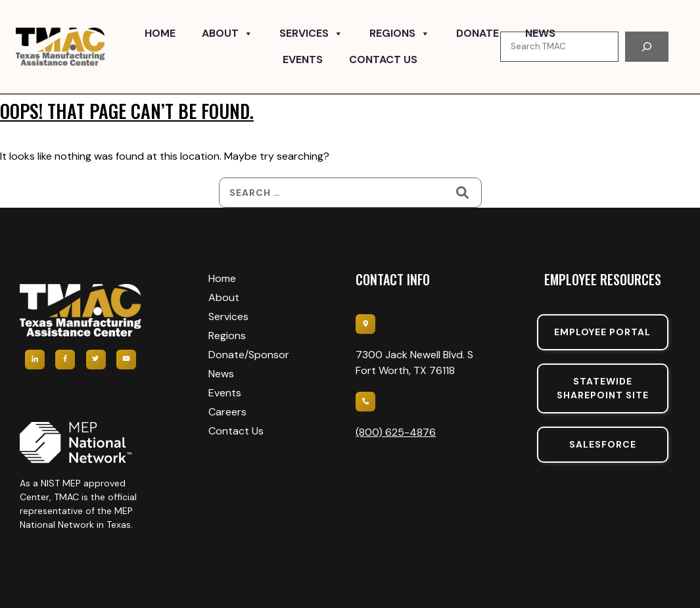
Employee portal (602, 332)
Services (311, 34)
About (227, 34)
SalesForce (603, 444)
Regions (400, 34)
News (540, 33)
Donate (478, 33)
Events (303, 59)
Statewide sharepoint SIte (603, 388)
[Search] (647, 47)
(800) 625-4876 (396, 432)
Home (160, 33)
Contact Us (383, 59)
